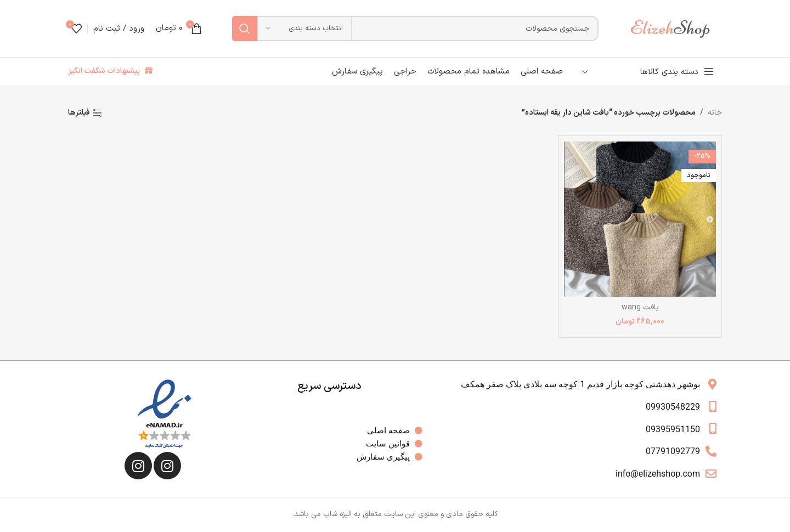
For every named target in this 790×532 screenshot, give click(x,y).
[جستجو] (415, 29)
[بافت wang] (640, 219)
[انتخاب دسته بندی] (304, 29)
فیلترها (79, 113)
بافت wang (640, 307)
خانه (715, 113)
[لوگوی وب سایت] (675, 28)
